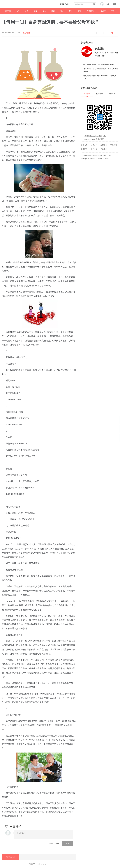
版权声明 (84, 149)
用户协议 (94, 149)
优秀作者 (99, 94)
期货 (71, 11)
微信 (93, 33)
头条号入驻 (87, 43)
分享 (100, 33)
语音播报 (64, 33)
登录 (51, 844)
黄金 (62, 11)
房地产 (103, 11)
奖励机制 (113, 145)
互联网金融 (91, 11)
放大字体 (79, 33)
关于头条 (84, 145)
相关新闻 (10, 857)
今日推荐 (87, 94)
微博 (86, 33)
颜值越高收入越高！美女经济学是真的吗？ (99, 64)
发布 (67, 844)
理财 (53, 11)
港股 (26, 11)
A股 (18, 11)
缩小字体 (72, 33)
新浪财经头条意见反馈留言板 (95, 136)
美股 (35, 11)
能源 (80, 11)
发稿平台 (104, 145)
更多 (113, 11)
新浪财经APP (65, 4)
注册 (114, 4)
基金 (44, 11)
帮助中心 (104, 149)
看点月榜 (112, 94)
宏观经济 (8, 11)
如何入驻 (94, 145)
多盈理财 (26, 33)
